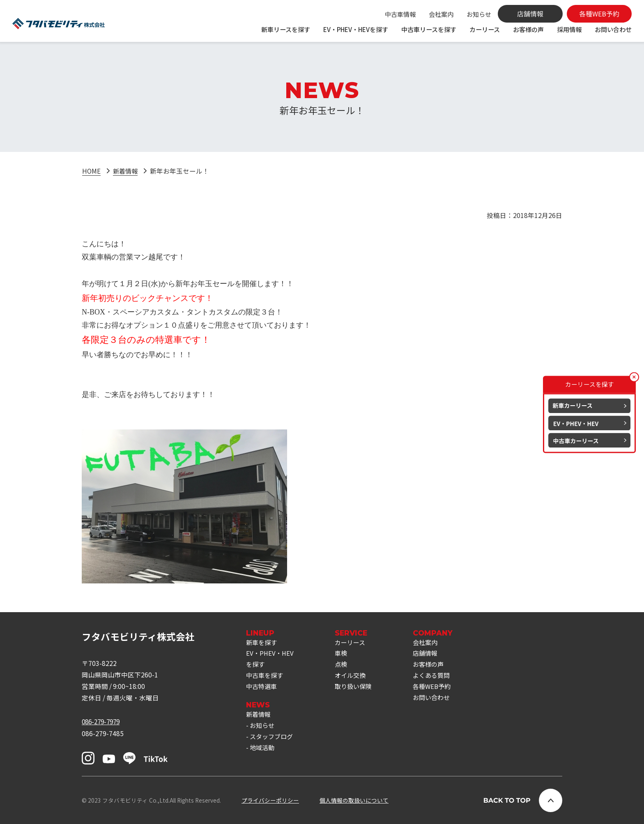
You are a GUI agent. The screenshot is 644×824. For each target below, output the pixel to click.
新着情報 (126, 171)
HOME (91, 171)
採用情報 (569, 29)
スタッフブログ (273, 740)
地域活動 (263, 752)
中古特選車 (262, 689)
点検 (343, 666)
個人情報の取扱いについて (354, 800)
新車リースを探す (286, 29)
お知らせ (479, 14)
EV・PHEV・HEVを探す (356, 29)
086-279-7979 (103, 721)
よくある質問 (437, 677)
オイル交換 (353, 677)
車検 (343, 654)
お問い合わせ (613, 29)
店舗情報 (430, 654)
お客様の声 (528, 29)
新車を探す (262, 643)
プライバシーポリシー (270, 800)
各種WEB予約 (437, 689)
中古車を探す (266, 677)
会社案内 (441, 14)
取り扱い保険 (356, 689)
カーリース (485, 29)
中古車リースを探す (429, 29)
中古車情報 (400, 14)
